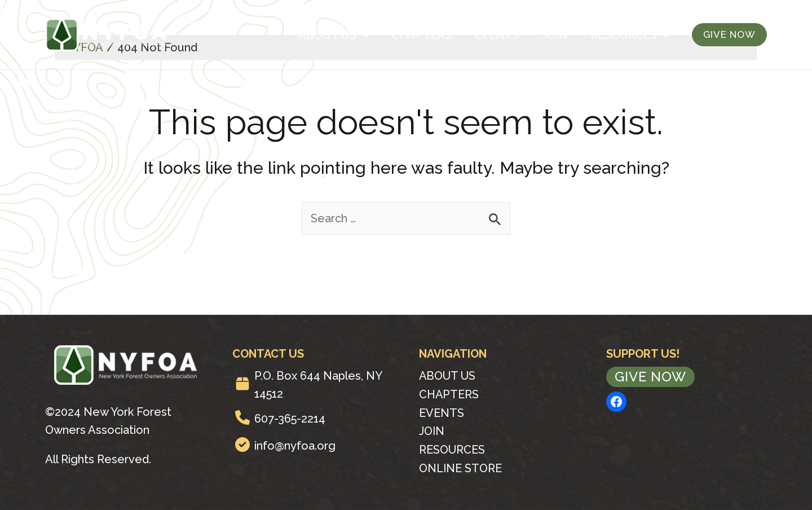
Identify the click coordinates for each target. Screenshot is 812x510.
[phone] (242, 417)
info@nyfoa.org (295, 446)
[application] (363, 35)
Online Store (461, 466)
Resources (630, 35)
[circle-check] (242, 445)
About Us (334, 35)
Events (497, 35)
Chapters (422, 35)
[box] (242, 384)
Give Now (650, 377)
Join (555, 35)
